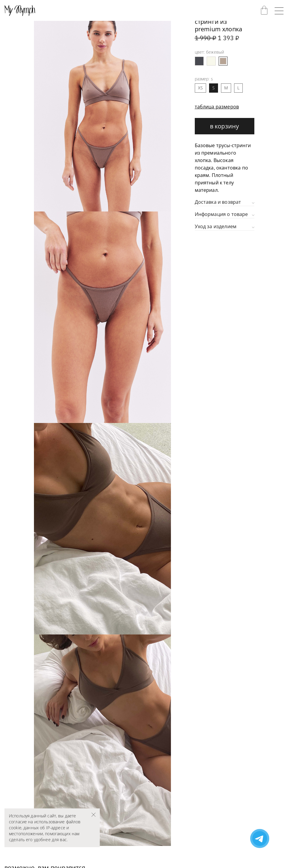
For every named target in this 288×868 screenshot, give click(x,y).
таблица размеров (217, 107)
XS (200, 88)
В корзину (225, 126)
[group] (102, 106)
